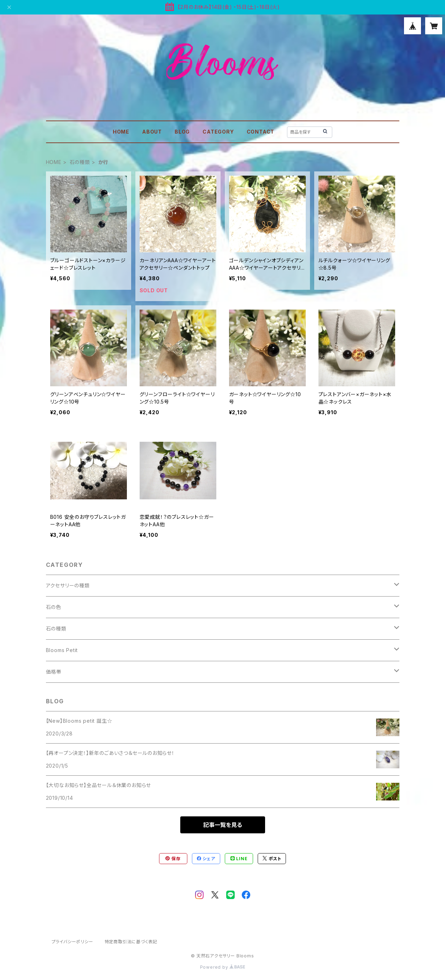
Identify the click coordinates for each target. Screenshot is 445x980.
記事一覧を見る (223, 825)
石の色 (54, 607)
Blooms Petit (62, 650)
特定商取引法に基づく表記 (131, 942)
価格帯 (54, 672)
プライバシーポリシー (72, 942)
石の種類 (80, 162)
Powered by (223, 967)
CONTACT (261, 132)
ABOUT (152, 132)
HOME (121, 132)
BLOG (182, 132)
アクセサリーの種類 (68, 585)
